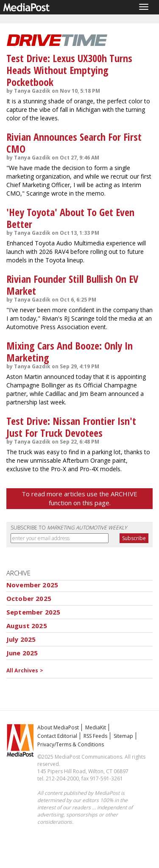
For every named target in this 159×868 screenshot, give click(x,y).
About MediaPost (58, 727)
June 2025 (22, 653)
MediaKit (96, 727)
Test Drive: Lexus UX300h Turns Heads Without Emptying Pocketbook (69, 70)
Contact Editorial (57, 736)
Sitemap (123, 736)
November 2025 (32, 585)
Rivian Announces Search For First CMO (74, 143)
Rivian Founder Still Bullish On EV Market (72, 285)
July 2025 (21, 639)
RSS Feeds (95, 736)
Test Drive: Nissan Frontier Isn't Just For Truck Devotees (71, 427)
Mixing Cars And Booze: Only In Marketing (70, 351)
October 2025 (29, 598)
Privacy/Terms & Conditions (71, 744)
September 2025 (33, 612)
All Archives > (25, 670)
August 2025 (27, 626)
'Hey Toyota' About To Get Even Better (70, 218)
